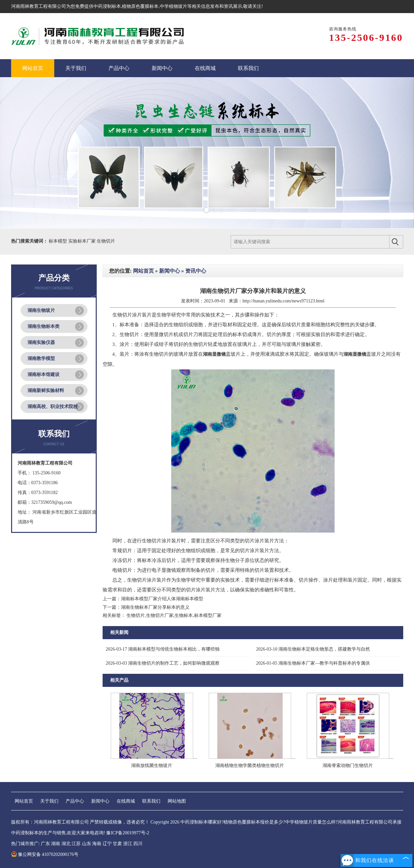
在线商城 (126, 801)
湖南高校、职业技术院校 (53, 407)
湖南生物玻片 (41, 310)
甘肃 (117, 844)
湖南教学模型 (41, 358)
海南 (97, 844)
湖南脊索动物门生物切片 (348, 766)
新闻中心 (170, 271)
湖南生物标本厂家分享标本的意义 (155, 607)
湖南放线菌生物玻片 (152, 766)
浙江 (128, 844)
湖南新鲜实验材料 (46, 391)
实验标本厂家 (83, 241)
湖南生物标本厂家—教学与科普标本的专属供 (313, 663)
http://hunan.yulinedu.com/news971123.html (283, 301)
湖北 (66, 844)
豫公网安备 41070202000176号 (45, 854)
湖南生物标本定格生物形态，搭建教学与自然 (313, 649)
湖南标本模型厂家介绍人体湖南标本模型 (162, 599)
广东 (45, 844)
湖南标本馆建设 (43, 374)
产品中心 (75, 801)
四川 (138, 844)
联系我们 (151, 801)
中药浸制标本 (107, 6)
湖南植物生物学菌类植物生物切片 (250, 766)
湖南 (56, 844)
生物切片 (106, 241)
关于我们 (49, 801)
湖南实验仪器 (41, 342)
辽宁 (107, 844)
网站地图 (177, 801)
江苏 (76, 844)
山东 (87, 844)
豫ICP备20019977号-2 (128, 833)
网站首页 (143, 271)
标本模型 (58, 241)
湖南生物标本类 (43, 326)
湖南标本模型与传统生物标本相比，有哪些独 (163, 649)
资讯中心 (196, 271)
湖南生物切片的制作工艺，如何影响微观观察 (163, 663)
